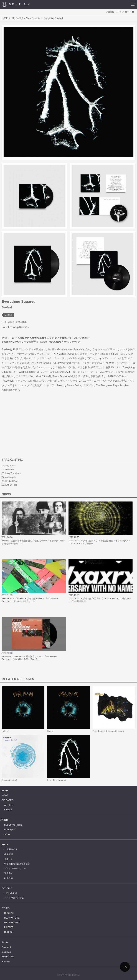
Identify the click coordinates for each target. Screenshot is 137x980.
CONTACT (7, 888)
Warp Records (33, 18)
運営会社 (9, 873)
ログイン (120, 12)
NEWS (5, 795)
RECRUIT (9, 932)
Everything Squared (56, 780)
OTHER (6, 908)
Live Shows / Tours (13, 825)
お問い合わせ (11, 893)
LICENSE (9, 927)
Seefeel (9, 315)
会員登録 (110, 12)
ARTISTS (9, 805)
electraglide (10, 830)
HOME (5, 18)
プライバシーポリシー (15, 868)
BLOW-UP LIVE (12, 918)
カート (128, 12)
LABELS (8, 810)
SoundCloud (8, 957)
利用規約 (9, 878)
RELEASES (17, 18)
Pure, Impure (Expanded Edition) (108, 731)
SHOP (5, 845)
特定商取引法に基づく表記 (17, 864)
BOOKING (9, 913)
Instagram (7, 952)
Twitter (5, 942)
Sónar (7, 834)
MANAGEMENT (12, 923)
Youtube (6, 961)
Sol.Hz (5, 731)
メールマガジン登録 (14, 898)
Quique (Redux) (9, 780)
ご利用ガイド (11, 849)
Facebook (7, 947)
